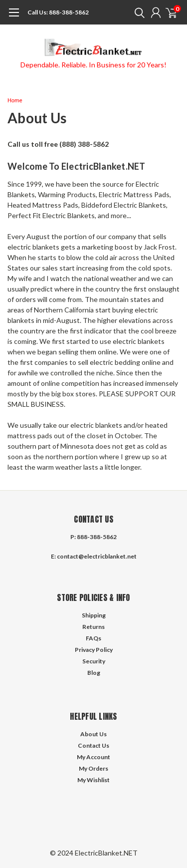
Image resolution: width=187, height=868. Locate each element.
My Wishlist (93, 780)
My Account (93, 757)
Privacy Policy (94, 650)
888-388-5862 (58, 12)
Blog (94, 673)
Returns (93, 627)
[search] (137, 12)
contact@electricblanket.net (97, 556)
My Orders (93, 768)
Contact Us (93, 745)
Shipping (94, 615)
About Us (93, 734)
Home (15, 101)
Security (94, 661)
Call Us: (38, 12)
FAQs (93, 638)
